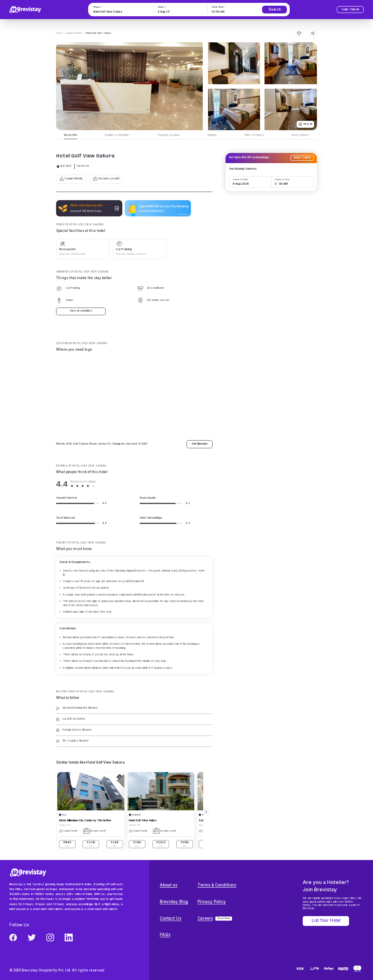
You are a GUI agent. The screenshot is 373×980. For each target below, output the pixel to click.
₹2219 (91, 844)
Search (275, 9)
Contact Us (170, 918)
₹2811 (115, 844)
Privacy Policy (212, 902)
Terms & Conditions (217, 885)
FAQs (165, 935)
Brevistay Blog (174, 902)
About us (168, 885)
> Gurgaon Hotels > (74, 33)
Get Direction (200, 444)
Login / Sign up (350, 9)
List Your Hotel (326, 920)
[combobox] (120, 12)
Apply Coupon (302, 157)
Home (59, 33)
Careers (205, 918)
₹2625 (161, 844)
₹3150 (185, 844)
